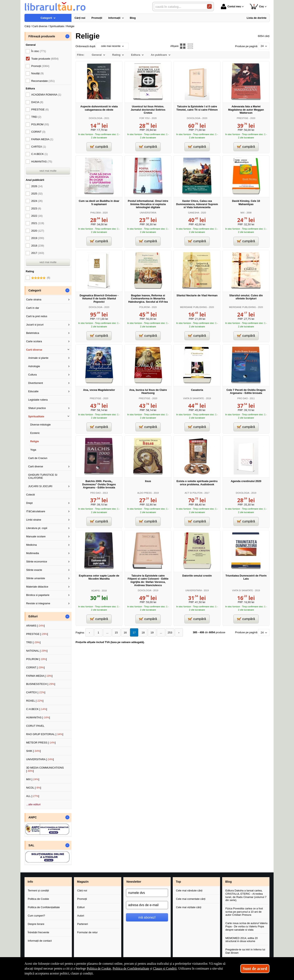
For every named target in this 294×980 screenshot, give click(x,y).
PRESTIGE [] (37, 634)
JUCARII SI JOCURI (40, 486)
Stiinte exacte (34, 570)
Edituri (81, 907)
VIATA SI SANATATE (194, 398)
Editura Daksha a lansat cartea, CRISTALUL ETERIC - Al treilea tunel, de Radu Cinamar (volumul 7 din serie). (246, 895)
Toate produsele (45, 59)
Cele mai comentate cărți (191, 899)
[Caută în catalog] (209, 6)
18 (141, 633)
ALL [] (33, 796)
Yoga (33, 450)
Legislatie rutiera (38, 400)
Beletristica (33, 333)
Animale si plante (38, 358)
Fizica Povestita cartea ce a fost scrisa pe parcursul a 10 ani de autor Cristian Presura (244, 912)
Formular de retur (87, 932)
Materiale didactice (37, 587)
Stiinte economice (37, 562)
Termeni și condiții (38, 891)
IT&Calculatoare (36, 511)
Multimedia (33, 553)
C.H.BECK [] (37, 709)
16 (124, 633)
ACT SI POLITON (193, 493)
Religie (35, 441)
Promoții (82, 899)
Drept (29, 503)
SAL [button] (31, 845)
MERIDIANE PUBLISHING (193, 307)
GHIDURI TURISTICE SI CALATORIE (43, 476)
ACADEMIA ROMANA (46, 95)
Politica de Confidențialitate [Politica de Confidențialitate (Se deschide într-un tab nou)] (131, 968)
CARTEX (39, 147)
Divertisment (36, 383)
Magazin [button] (83, 882)
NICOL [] (34, 788)
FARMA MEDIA (42, 139)
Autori (81, 916)
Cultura (32, 375)
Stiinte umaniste (36, 578)
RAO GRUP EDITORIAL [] (45, 734)
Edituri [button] (33, 616)
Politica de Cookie (38, 899)
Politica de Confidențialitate (44, 907)
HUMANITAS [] (38, 717)
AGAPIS (95, 591)
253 (166, 633)
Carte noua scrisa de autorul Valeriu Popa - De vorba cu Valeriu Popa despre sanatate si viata (246, 926)
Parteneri (83, 924)
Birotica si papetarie (38, 595)
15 (115, 633)
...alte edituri (33, 804)
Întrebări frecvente (38, 932)
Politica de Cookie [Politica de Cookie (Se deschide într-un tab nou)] (99, 968)
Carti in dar (33, 308)
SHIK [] (33, 751)
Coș (257, 6)
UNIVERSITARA (148, 213)
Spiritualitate (36, 416)
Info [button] (30, 882)
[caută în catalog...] (179, 7)
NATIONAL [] (37, 651)
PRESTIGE (243, 118)
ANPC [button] (33, 817)
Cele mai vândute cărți (189, 891)
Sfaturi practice (37, 408)
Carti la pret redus (37, 316)
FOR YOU (145, 118)
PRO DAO (242, 398)
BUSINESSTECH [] (41, 684)
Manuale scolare (36, 536)
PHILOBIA (96, 213)
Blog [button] (228, 882)
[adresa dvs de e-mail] (147, 905)
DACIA (37, 102)
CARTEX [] (36, 692)
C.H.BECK (40, 154)
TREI (36, 117)
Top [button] (178, 882)
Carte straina (34, 299)
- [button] (67, 36)
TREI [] (33, 642)
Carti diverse (34, 350)
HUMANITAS (42, 162)
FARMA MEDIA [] (39, 676)
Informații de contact (40, 941)
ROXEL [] (35, 701)
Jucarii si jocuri (35, 325)
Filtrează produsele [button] (42, 36)
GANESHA (193, 213)
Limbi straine (34, 520)
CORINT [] (35, 667)
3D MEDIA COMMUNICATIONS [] (45, 769)
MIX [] (33, 779)
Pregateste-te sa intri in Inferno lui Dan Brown (245, 951)
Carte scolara (34, 341)
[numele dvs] (147, 893)
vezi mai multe (48, 171)
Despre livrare (36, 924)
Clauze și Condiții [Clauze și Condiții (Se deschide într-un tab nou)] (165, 968)
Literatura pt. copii (37, 528)
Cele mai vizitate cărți (189, 907)
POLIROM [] (36, 659)
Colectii (31, 495)
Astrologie (34, 366)
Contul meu (231, 7)
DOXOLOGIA (96, 118)
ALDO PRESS (144, 493)
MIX (243, 213)
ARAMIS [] (35, 626)
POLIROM (144, 307)
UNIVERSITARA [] (40, 759)
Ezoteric (35, 433)
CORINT (38, 132)
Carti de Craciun (38, 458)
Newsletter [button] (134, 882)
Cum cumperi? (36, 916)
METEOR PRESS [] (41, 743)
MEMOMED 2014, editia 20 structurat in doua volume (242, 940)
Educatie (33, 391)
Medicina (31, 545)
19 (149, 633)
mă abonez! (147, 917)
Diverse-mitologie (40, 425)
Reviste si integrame (38, 603)
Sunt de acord (255, 969)
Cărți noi (82, 891)
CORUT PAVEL (35, 726)
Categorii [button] (35, 290)
